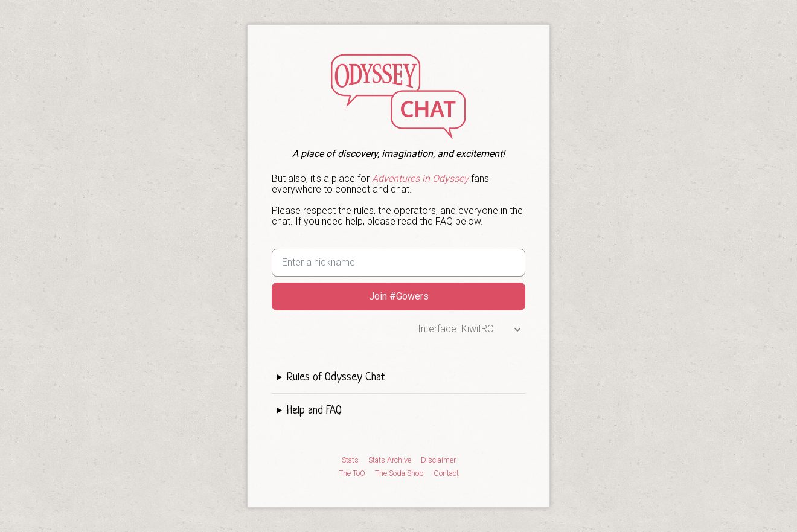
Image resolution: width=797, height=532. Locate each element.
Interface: (438, 329)
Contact (446, 473)
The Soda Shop (399, 473)
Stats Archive (390, 460)
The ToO (352, 473)
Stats (350, 460)
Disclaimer (438, 460)
